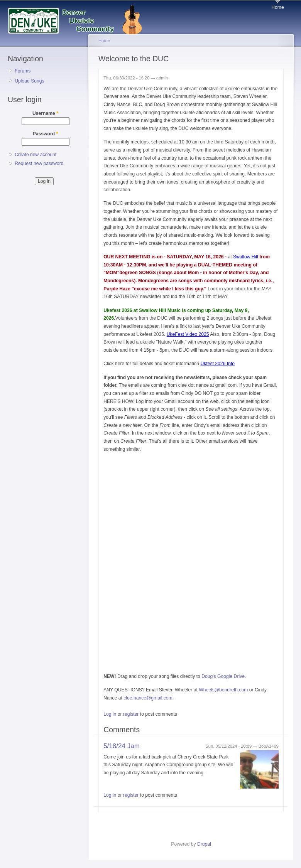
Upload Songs (29, 81)
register (131, 714)
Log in (110, 714)
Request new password (39, 163)
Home (277, 7)
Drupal (204, 844)
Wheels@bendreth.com (223, 690)
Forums (23, 71)
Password (46, 134)
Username (45, 113)
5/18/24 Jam (122, 746)
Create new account (36, 155)
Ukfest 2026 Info (218, 364)
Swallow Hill (246, 257)
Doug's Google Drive (223, 676)
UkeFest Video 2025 (188, 334)
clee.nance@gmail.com (148, 698)
